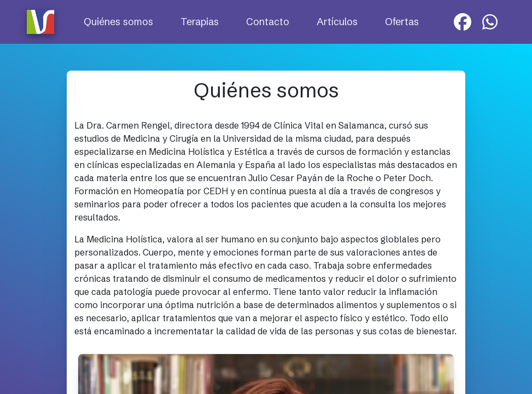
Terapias (200, 22)
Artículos (337, 22)
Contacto (268, 22)
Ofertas (402, 22)
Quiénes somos (118, 22)
